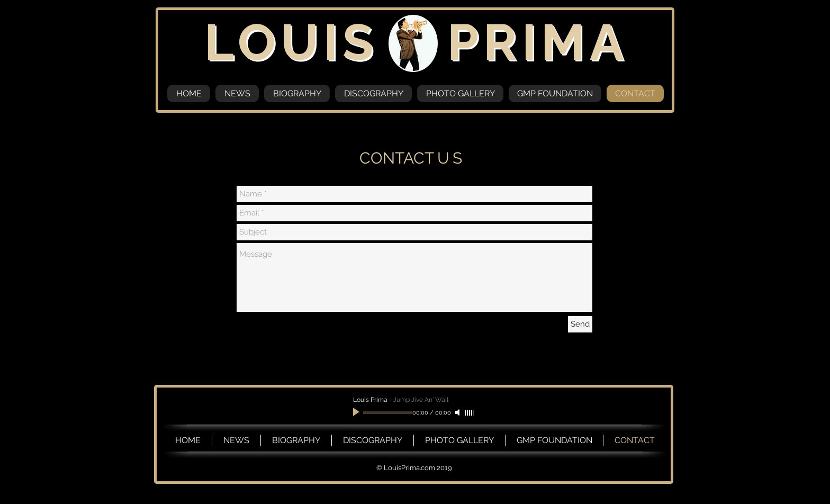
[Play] (357, 412)
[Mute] (458, 412)
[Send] (580, 324)
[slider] (470, 413)
